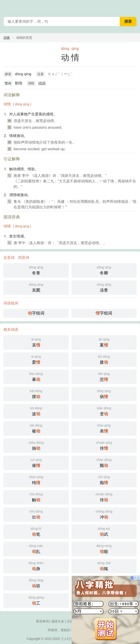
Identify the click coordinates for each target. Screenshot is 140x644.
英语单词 (42, 621)
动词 (42, 83)
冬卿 (104, 270)
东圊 (36, 287)
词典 (7, 38)
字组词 (36, 313)
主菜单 (134, 7)
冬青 (36, 270)
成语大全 (58, 621)
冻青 (104, 287)
